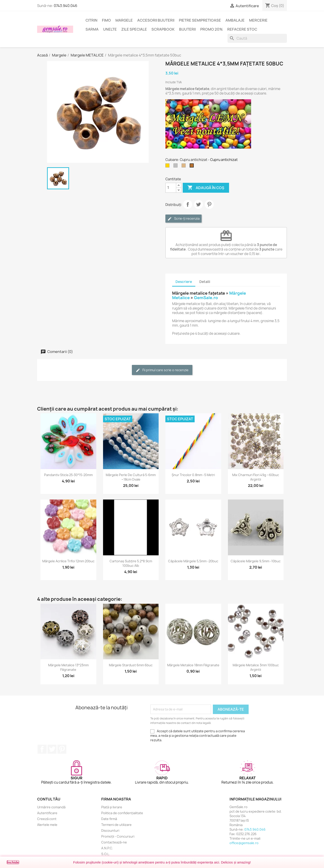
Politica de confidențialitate (122, 813)
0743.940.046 (65, 6)
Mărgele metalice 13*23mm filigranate (68, 667)
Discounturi (110, 831)
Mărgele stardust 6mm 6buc (131, 665)
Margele (124, 20)
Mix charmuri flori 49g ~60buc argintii (256, 477)
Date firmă (109, 819)
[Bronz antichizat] (184, 167)
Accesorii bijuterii (156, 20)
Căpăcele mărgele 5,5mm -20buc (193, 561)
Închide (13, 862)
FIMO (106, 20)
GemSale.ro (206, 298)
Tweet (198, 204)
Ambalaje (235, 20)
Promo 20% (211, 29)
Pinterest (209, 204)
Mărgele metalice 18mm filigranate (193, 665)
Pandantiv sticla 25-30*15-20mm (68, 475)
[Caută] (257, 38)
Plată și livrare (112, 807)
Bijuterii (187, 29)
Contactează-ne (114, 842)
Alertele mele (47, 825)
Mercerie (258, 20)
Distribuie (188, 204)
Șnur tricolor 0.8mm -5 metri (193, 475)
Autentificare (47, 813)
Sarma (92, 29)
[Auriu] (168, 167)
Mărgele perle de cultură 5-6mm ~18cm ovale (131, 477)
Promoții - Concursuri (118, 836)
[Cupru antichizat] (193, 167)
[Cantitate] (171, 188)
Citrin (91, 20)
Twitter (52, 749)
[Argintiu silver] (176, 167)
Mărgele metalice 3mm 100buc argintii (256, 667)
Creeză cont (47, 819)
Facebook (42, 749)
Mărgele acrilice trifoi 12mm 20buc (68, 561)
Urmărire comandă (51, 807)
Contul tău (49, 799)
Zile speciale (134, 29)
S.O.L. (106, 854)
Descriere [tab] (184, 282)
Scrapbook (163, 29)
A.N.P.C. (107, 848)
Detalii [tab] (205, 282)
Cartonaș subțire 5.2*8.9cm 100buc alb (131, 563)
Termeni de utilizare (116, 825)
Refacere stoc (242, 29)
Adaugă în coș (206, 188)
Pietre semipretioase (200, 20)
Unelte (110, 29)
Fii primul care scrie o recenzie (162, 370)
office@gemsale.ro (244, 843)
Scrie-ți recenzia (183, 219)
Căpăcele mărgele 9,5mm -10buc (256, 561)
